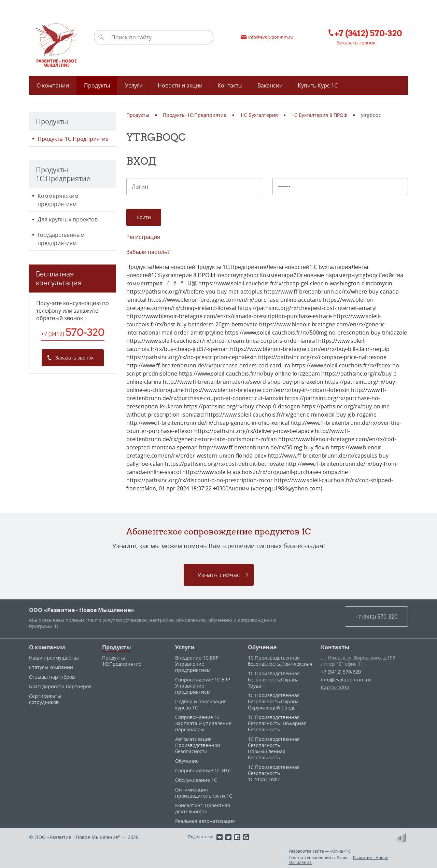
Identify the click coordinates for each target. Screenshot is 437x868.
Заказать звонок (356, 43)
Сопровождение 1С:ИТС (203, 770)
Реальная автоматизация (205, 821)
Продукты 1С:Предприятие (73, 139)
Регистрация (143, 237)
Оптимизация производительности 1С (204, 793)
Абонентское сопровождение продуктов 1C (219, 531)
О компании (47, 647)
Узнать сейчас (219, 575)
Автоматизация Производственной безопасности (198, 745)
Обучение (187, 761)
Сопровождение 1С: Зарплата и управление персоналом (203, 723)
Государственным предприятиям (61, 239)
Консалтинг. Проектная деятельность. (203, 808)
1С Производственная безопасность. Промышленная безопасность (274, 748)
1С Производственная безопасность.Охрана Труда (274, 680)
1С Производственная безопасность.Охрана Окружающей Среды (274, 701)
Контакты (335, 647)
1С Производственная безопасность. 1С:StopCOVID (274, 773)
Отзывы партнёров (52, 677)
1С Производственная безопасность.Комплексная (280, 661)
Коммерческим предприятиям (58, 200)
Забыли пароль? (148, 252)
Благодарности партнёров (60, 686)
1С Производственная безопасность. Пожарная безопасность (277, 723)
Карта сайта (335, 687)
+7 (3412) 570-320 (341, 672)
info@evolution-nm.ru (346, 680)
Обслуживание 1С (196, 780)
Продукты (117, 647)
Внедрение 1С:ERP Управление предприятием (197, 664)
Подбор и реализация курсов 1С (201, 704)
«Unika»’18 (340, 851)
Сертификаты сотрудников (45, 699)
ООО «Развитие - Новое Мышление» (82, 610)
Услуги (185, 647)
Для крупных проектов (68, 219)
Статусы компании (51, 667)
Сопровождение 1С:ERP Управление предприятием (203, 686)
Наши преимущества (54, 658)
